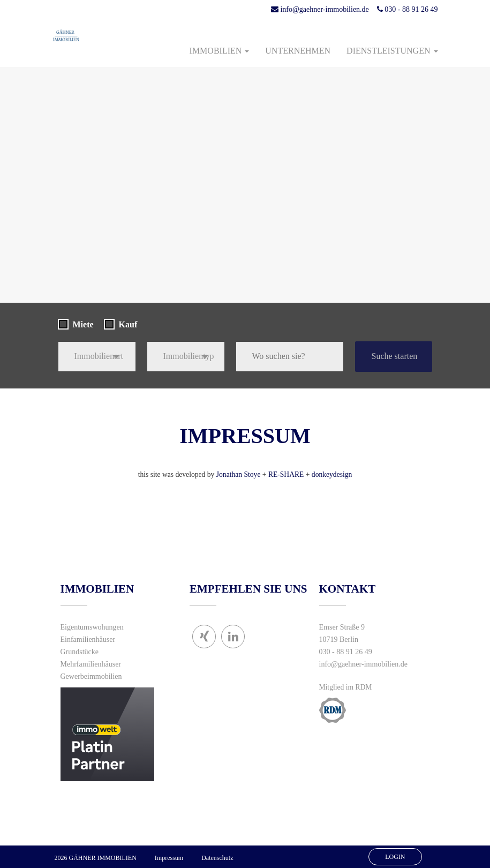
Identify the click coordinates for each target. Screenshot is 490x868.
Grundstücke (80, 652)
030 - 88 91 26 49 (408, 9)
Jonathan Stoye (239, 474)
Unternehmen (298, 51)
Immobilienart (99, 356)
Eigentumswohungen (92, 627)
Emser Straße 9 (342, 627)
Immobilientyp (189, 356)
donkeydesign (332, 474)
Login (395, 857)
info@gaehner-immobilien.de (320, 9)
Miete (83, 324)
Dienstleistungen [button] (392, 51)
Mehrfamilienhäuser (91, 664)
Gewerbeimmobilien (91, 676)
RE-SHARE (286, 474)
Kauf (128, 324)
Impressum (169, 858)
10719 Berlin (339, 639)
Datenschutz (217, 858)
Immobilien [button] (220, 51)
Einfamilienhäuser (88, 639)
